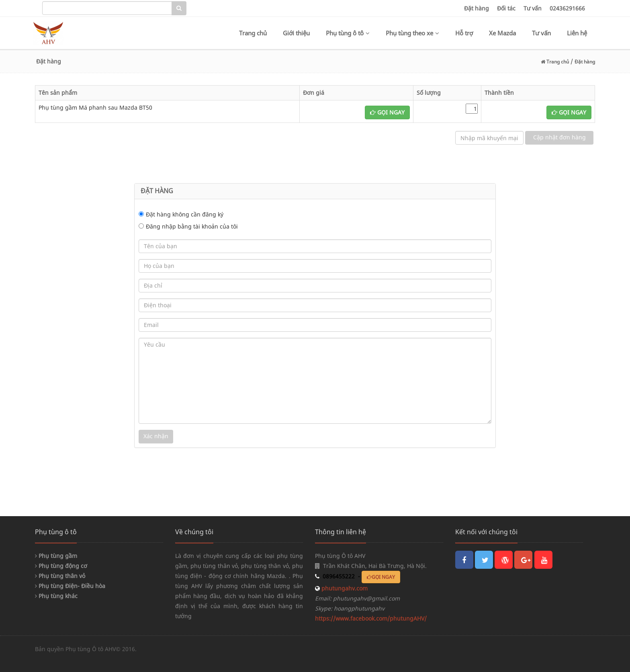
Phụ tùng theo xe (412, 33)
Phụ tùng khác (56, 596)
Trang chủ (253, 33)
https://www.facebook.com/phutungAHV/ (371, 618)
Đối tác (506, 8)
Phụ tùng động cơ (61, 566)
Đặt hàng (477, 8)
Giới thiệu (296, 33)
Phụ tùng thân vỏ (60, 576)
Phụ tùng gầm (56, 556)
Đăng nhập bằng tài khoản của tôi (192, 226)
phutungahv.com (344, 588)
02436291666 (567, 8)
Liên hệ (577, 33)
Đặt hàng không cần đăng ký (185, 214)
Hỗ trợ (464, 33)
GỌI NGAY (387, 112)
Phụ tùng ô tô (348, 33)
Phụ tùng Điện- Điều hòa (70, 586)
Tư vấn (533, 8)
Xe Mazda (502, 33)
